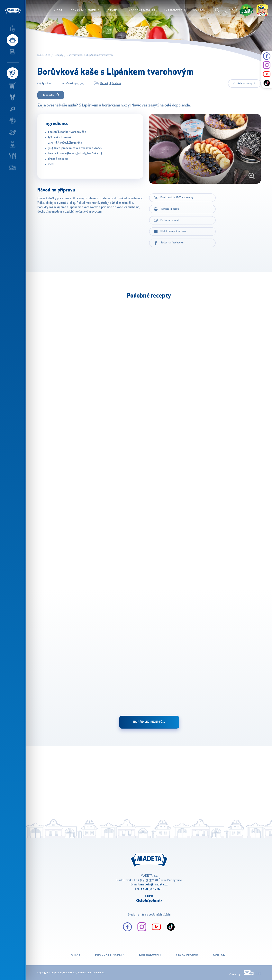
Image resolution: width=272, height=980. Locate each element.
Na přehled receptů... (149, 722)
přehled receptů (246, 83)
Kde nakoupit (175, 11)
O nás (60, 11)
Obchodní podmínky (149, 901)
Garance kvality (143, 11)
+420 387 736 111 (152, 889)
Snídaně (116, 84)
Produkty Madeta (87, 11)
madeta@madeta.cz (154, 885)
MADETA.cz (44, 55)
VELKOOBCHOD (187, 955)
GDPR (149, 896)
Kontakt (201, 11)
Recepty (116, 11)
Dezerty (105, 84)
